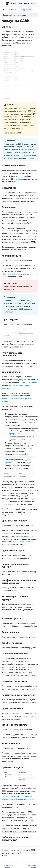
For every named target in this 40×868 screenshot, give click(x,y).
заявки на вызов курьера (23, 542)
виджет (28, 797)
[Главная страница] (4, 10)
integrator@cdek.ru (9, 274)
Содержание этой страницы (15, 15)
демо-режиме (23, 119)
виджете (19, 179)
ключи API (17, 133)
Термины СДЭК (16, 515)
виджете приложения (28, 382)
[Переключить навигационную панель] (3, 3)
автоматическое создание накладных (17, 799)
